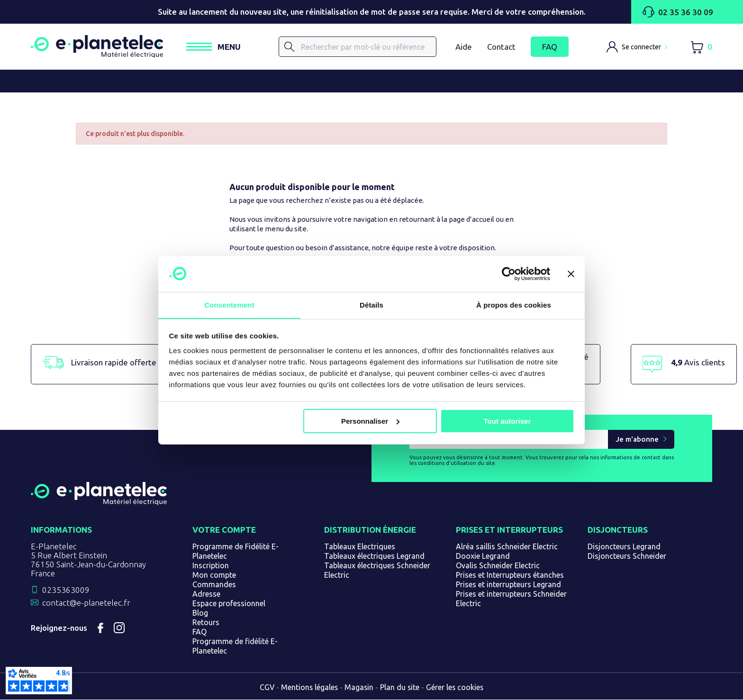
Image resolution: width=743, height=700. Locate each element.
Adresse (206, 594)
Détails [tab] (371, 305)
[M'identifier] (637, 47)
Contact (501, 47)
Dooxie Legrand (483, 556)
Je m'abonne (637, 440)
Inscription (211, 566)
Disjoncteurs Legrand (624, 547)
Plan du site (400, 688)
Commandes (214, 585)
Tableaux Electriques (360, 547)
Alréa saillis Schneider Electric (507, 547)
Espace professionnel (229, 604)
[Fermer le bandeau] (571, 273)
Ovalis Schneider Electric (498, 566)
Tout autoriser (507, 421)
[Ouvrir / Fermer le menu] (217, 47)
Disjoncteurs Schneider (627, 556)
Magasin (359, 688)
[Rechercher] (359, 47)
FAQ (550, 47)
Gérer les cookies (456, 688)
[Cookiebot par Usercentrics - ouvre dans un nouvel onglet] (509, 273)
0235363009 (66, 590)
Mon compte (214, 575)
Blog (200, 613)
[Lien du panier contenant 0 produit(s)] (701, 47)
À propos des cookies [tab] (514, 305)
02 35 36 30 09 (677, 12)
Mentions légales (309, 688)
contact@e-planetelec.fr (86, 603)
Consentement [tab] (229, 305)
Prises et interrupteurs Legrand (508, 585)
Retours (206, 623)
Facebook (100, 628)
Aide (464, 47)
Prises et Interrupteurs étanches (510, 575)
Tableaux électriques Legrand (374, 556)
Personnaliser (370, 421)
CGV (266, 688)
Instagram (119, 628)
